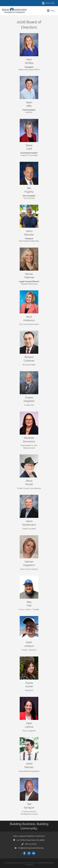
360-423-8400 (31, 844)
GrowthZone (29, 865)
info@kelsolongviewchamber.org (31, 848)
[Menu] (48, 3)
